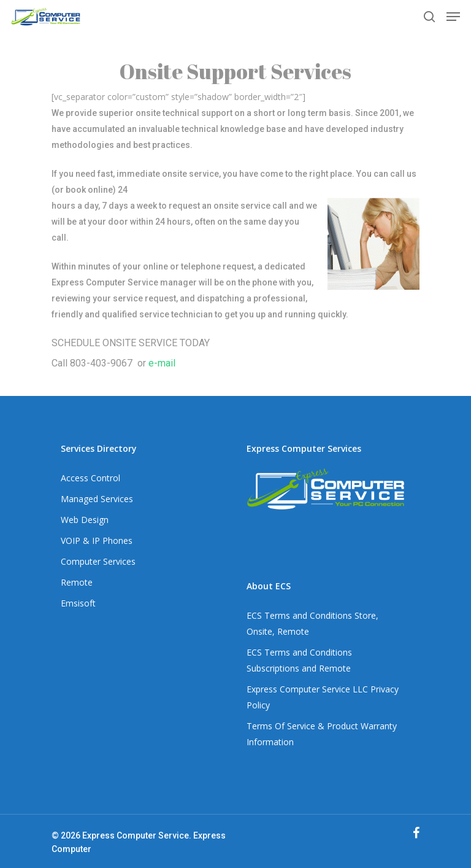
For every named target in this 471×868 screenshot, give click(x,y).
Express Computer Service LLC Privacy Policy (323, 697)
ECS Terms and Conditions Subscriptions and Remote (299, 660)
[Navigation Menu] (453, 17)
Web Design (85, 520)
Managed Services (97, 499)
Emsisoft (78, 603)
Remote (77, 582)
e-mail (162, 363)
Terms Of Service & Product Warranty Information (322, 734)
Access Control (90, 478)
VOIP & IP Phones (97, 541)
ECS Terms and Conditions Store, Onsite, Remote (312, 623)
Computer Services (98, 561)
